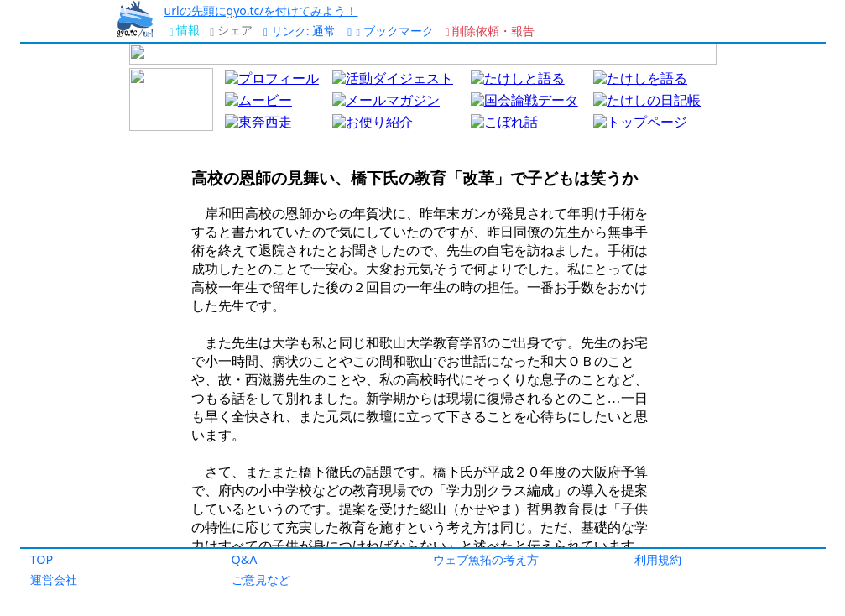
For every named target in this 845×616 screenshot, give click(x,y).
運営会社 (54, 579)
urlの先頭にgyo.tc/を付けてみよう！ (261, 10)
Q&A (245, 559)
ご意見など (261, 579)
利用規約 (658, 559)
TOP (42, 559)
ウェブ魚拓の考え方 (486, 559)
